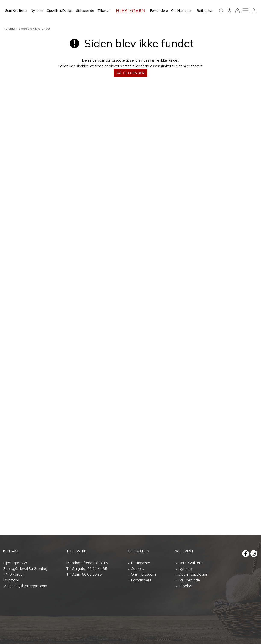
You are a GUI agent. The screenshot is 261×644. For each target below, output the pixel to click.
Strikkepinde (85, 11)
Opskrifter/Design (60, 11)
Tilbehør (104, 11)
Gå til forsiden (130, 73)
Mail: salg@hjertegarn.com (25, 586)
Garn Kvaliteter (16, 11)
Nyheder (37, 11)
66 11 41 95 (97, 568)
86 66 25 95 (92, 574)
